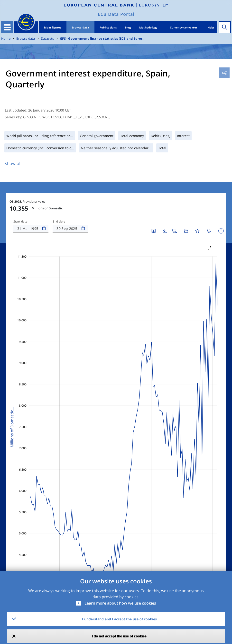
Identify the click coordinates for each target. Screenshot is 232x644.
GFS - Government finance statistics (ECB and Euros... (103, 39)
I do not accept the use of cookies (119, 636)
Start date (20, 222)
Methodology (148, 27)
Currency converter (184, 27)
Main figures (53, 27)
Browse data (80, 27)
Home (6, 39)
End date (59, 222)
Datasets (47, 39)
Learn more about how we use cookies (120, 603)
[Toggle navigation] (7, 27)
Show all (13, 163)
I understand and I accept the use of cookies (119, 619)
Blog (128, 27)
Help (211, 27)
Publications (108, 27)
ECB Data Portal (116, 14)
